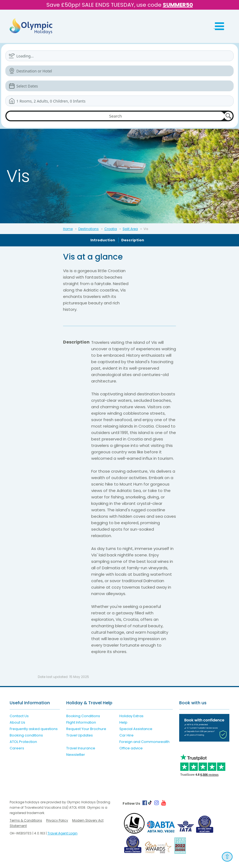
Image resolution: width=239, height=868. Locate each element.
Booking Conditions (83, 716)
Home (68, 229)
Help (123, 722)
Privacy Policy (57, 820)
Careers (17, 748)
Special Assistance (136, 729)
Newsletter (76, 755)
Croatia (111, 229)
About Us (17, 722)
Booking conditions (26, 735)
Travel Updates (80, 735)
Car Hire (126, 735)
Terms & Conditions (26, 820)
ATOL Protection (23, 742)
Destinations (89, 229)
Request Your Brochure (86, 729)
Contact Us (19, 716)
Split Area (130, 229)
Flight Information (81, 722)
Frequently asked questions (34, 729)
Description (133, 240)
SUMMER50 (178, 5)
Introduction (103, 240)
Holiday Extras (131, 716)
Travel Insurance (81, 748)
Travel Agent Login (62, 833)
